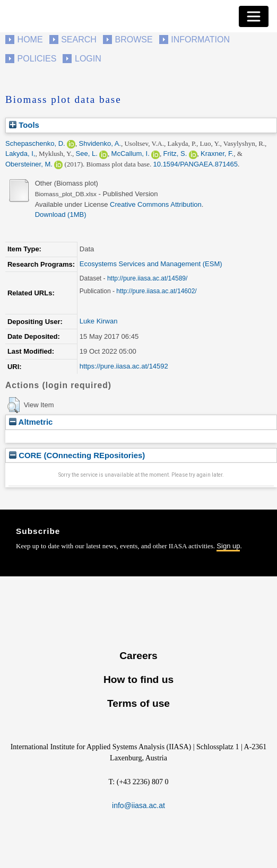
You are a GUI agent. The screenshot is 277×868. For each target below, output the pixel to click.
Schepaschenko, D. (35, 143)
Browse (133, 40)
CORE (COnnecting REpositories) (77, 455)
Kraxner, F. (217, 154)
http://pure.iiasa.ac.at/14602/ (156, 291)
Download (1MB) (61, 214)
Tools (24, 125)
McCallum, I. (131, 154)
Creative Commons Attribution (156, 204)
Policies (37, 59)
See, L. (87, 154)
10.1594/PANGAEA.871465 (196, 164)
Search (79, 40)
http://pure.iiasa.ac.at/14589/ (147, 278)
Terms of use (138, 703)
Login (88, 59)
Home (30, 40)
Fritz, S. (175, 154)
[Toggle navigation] (254, 16)
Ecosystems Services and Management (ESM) (151, 264)
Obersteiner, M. (29, 164)
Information (200, 40)
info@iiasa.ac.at (138, 805)
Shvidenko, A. (100, 143)
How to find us (138, 680)
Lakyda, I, (20, 154)
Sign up (228, 546)
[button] (14, 405)
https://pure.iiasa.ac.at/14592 (124, 366)
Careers (138, 656)
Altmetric (31, 422)
